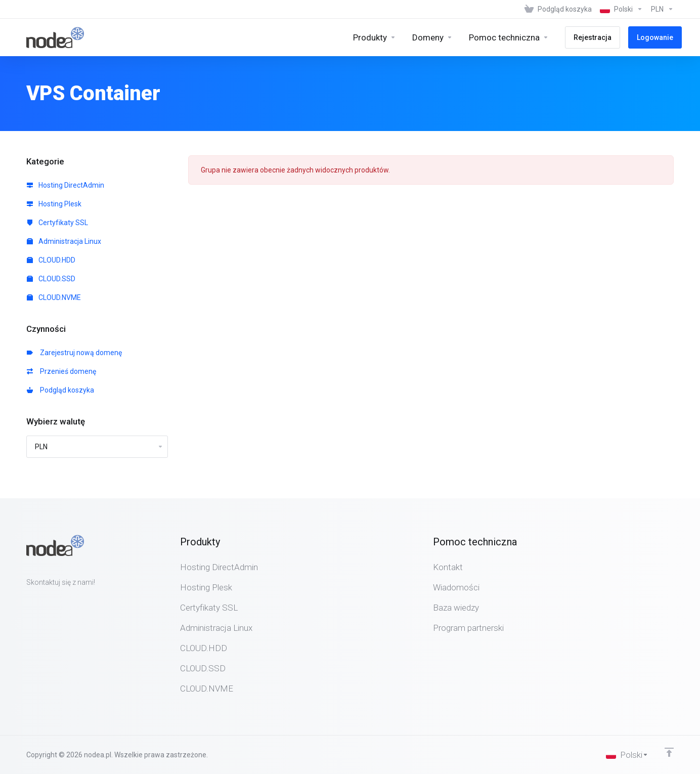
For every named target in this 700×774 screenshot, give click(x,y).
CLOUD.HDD (51, 260)
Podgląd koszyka (60, 390)
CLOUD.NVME (54, 297)
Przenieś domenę (61, 371)
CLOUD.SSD (51, 279)
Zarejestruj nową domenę (74, 353)
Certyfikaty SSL (57, 223)
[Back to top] (669, 752)
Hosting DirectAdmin (65, 185)
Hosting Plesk (54, 204)
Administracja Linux (64, 241)
